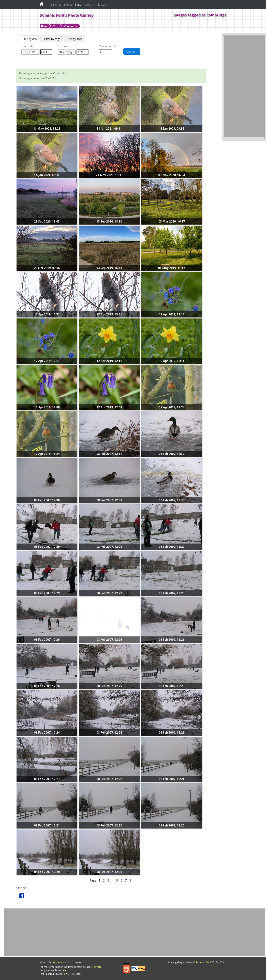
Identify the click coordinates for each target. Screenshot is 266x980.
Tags (56, 26)
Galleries (56, 5)
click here (96, 967)
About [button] (88, 5)
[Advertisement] (244, 87)
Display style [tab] (75, 39)
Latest (68, 5)
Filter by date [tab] (30, 39)
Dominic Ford (59, 962)
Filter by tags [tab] (52, 39)
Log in (103, 5)
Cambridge (71, 26)
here (64, 970)
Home (45, 26)
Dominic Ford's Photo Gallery (66, 15)
